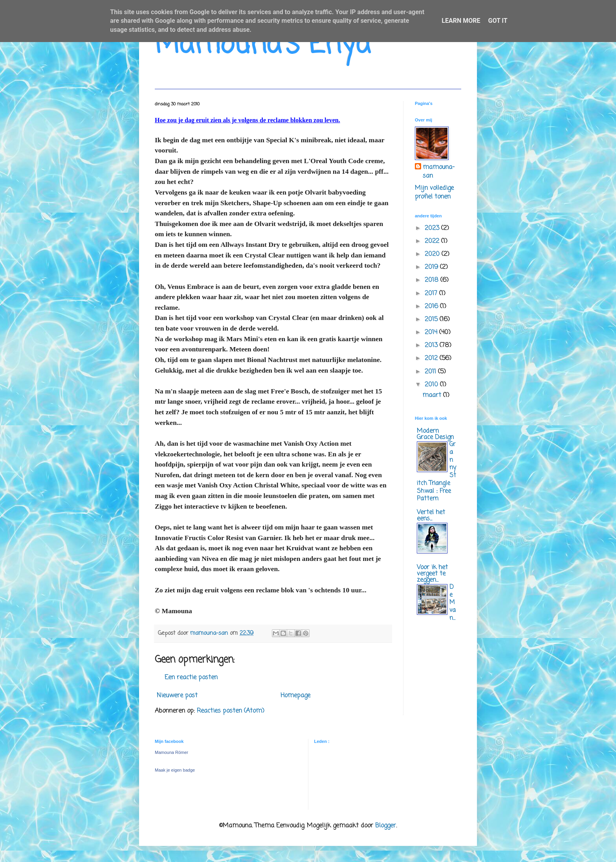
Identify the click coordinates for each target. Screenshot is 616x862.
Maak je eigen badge (175, 770)
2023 (433, 228)
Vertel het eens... (431, 516)
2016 (432, 307)
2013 (432, 346)
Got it (498, 21)
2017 (432, 294)
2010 (432, 385)
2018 (433, 280)
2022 (433, 241)
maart (433, 395)
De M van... (453, 603)
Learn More (461, 21)
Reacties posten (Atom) (231, 711)
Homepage (295, 696)
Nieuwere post (177, 696)
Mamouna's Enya (263, 45)
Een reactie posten (191, 678)
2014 (432, 333)
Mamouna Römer (171, 752)
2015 (432, 320)
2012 (432, 358)
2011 (431, 372)
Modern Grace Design (435, 434)
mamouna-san (439, 172)
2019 (432, 267)
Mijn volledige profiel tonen (434, 193)
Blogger (386, 826)
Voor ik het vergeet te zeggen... (432, 574)
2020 (433, 254)
